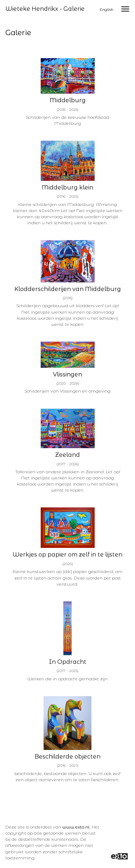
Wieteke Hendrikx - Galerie (45, 9)
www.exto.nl (76, 827)
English (107, 10)
